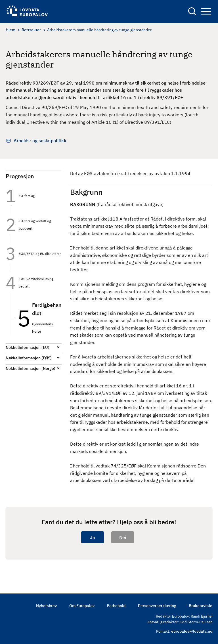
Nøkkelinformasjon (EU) (28, 347)
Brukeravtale (201, 606)
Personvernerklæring (157, 606)
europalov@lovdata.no (192, 631)
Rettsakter (31, 30)
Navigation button (206, 12)
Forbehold (116, 606)
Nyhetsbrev (46, 606)
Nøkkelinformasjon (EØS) (29, 358)
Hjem (11, 30)
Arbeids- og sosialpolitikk (40, 140)
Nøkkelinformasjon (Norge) (31, 368)
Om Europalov (82, 606)
